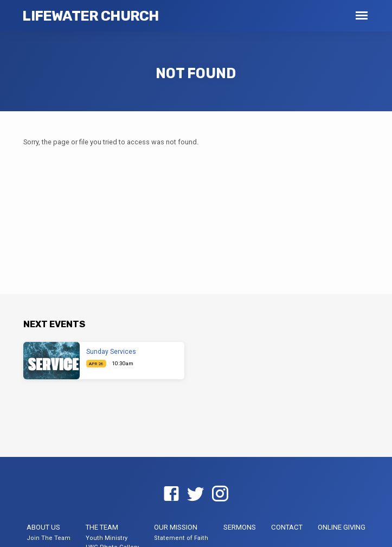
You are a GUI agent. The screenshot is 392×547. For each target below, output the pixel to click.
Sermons (240, 527)
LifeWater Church (90, 16)
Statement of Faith (181, 538)
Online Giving (342, 527)
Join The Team (49, 538)
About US (43, 527)
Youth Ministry (107, 538)
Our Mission (176, 527)
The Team (102, 527)
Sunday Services (111, 352)
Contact (287, 527)
